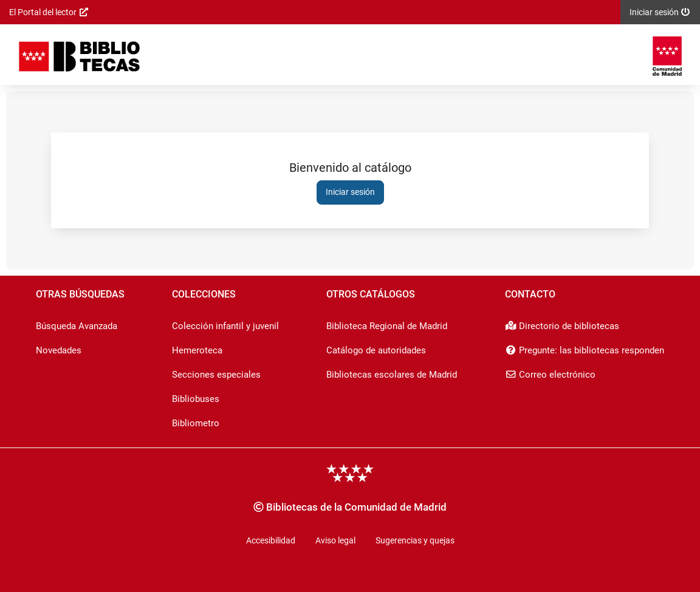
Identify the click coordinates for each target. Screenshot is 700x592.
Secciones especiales (216, 375)
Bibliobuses (196, 399)
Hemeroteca (197, 350)
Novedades (59, 350)
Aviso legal (335, 540)
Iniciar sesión (350, 192)
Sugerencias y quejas (415, 540)
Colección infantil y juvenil (225, 326)
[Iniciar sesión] (79, 56)
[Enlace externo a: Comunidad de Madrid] (667, 56)
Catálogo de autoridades (376, 350)
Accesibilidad (271, 540)
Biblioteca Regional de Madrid (387, 326)
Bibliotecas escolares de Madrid (392, 375)
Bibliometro (196, 423)
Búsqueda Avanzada (77, 326)
